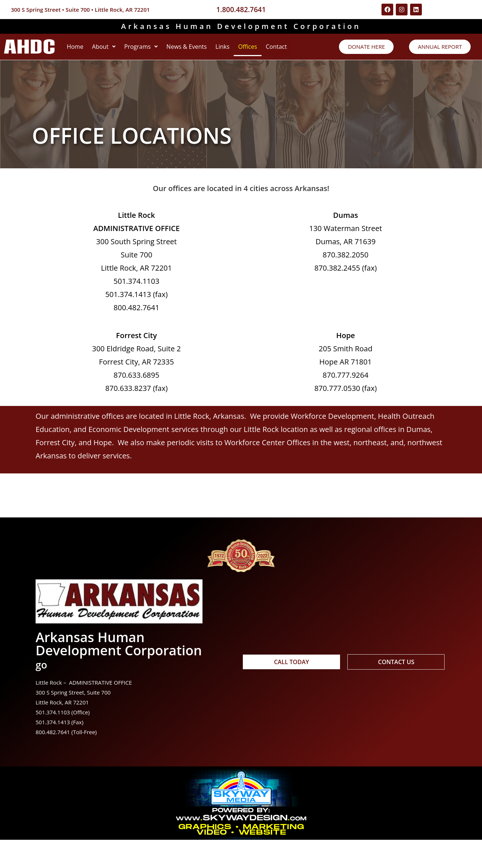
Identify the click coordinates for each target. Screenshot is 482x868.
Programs (156, 49)
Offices (281, 49)
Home (78, 49)
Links (249, 49)
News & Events (208, 49)
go (43, 692)
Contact (80, 73)
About (113, 49)
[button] (113, 49)
